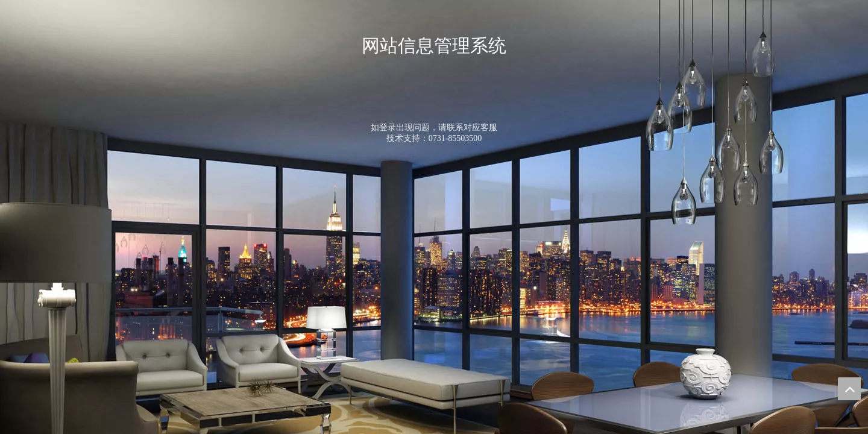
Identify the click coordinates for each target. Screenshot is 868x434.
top (849, 389)
